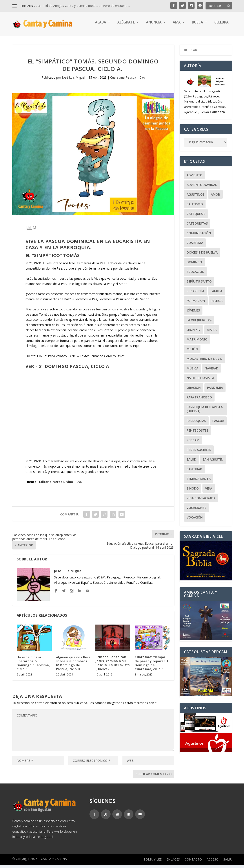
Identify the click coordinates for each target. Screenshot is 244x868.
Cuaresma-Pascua (123, 80)
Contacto (193, 863)
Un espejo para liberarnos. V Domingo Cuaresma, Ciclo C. (33, 666)
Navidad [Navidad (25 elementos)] (211, 371)
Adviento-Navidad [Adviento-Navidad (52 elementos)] (202, 188)
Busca (198, 26)
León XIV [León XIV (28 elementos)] (194, 333)
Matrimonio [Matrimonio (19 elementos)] (197, 342)
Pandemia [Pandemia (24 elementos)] (215, 391)
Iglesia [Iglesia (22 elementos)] (217, 304)
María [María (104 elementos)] (212, 333)
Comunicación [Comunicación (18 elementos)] (199, 236)
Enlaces (173, 863)
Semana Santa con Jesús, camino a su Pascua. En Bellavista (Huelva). (113, 666)
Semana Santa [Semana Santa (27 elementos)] (199, 482)
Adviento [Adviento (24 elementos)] (195, 178)
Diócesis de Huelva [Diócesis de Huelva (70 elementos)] (202, 255)
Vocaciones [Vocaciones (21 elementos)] (196, 511)
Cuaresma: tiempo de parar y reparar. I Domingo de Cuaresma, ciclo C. (151, 666)
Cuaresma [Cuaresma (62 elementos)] (195, 246)
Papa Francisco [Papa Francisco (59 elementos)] (199, 400)
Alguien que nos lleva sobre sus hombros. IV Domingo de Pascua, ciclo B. (73, 666)
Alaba (101, 26)
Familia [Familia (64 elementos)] (216, 294)
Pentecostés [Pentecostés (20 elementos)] (198, 433)
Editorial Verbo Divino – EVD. (61, 485)
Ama (177, 26)
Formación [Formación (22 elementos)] (196, 304)
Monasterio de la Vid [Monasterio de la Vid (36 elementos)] (205, 362)
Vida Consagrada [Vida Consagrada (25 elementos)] (201, 501)
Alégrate (126, 26)
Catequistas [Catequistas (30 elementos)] (197, 226)
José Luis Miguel (74, 80)
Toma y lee (153, 863)
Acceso (213, 863)
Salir (228, 863)
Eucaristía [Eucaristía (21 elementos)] (195, 294)
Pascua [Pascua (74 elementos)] (218, 424)
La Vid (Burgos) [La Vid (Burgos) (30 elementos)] (199, 323)
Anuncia (154, 26)
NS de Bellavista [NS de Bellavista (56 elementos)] (200, 381)
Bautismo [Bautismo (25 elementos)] (195, 207)
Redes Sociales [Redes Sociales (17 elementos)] (199, 453)
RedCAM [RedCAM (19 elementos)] (193, 443)
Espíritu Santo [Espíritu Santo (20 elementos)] (199, 284)
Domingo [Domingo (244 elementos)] (194, 265)
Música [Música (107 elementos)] (192, 371)
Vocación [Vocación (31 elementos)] (195, 520)
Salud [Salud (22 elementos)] (191, 462)
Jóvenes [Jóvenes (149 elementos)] (193, 313)
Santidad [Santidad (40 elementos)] (194, 472)
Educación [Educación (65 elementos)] (196, 275)
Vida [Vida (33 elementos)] (209, 491)
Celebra (221, 26)
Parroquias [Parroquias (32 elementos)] (196, 424)
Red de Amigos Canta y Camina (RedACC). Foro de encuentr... (86, 6)
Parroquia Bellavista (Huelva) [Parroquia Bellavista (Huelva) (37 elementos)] (205, 412)
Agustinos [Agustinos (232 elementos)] (196, 197)
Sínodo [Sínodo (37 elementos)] (193, 491)
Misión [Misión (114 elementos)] (192, 352)
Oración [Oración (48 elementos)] (194, 391)
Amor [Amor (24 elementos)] (215, 197)
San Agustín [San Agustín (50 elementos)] (213, 462)
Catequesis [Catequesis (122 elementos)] (196, 217)
